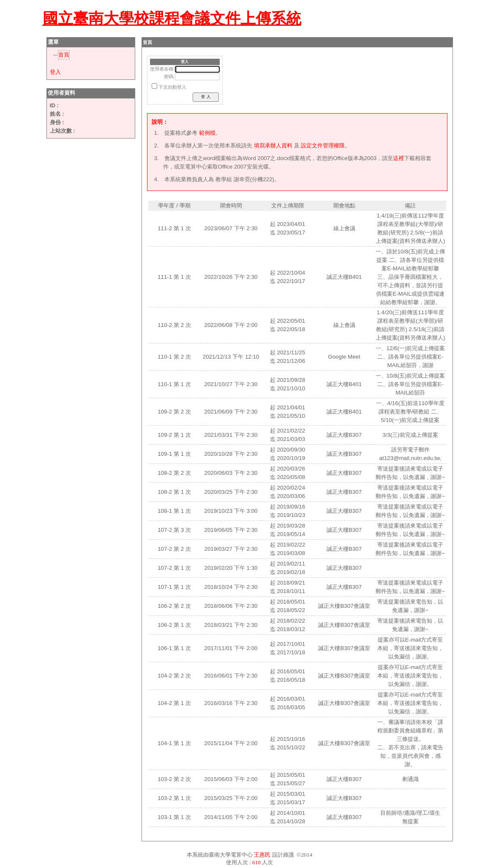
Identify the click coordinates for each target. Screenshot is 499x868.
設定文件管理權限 (323, 146)
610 (256, 862)
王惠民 (262, 855)
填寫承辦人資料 (273, 146)
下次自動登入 (172, 87)
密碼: (169, 77)
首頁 (64, 55)
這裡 (398, 158)
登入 (55, 72)
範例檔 (207, 133)
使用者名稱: (162, 69)
